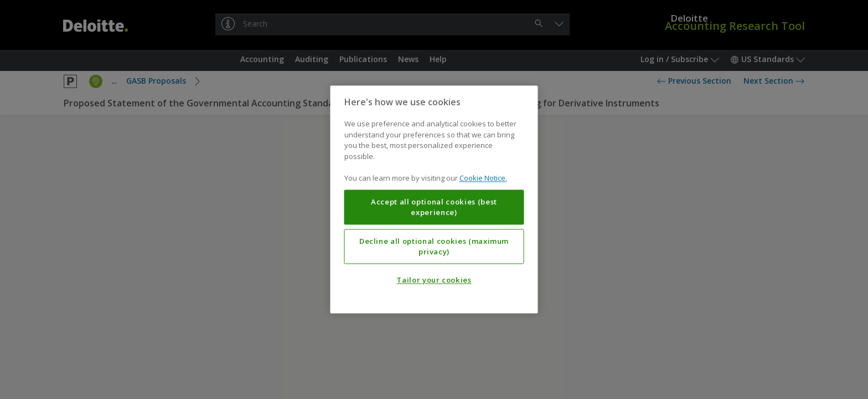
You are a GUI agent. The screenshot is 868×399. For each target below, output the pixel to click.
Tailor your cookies (434, 280)
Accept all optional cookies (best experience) (434, 207)
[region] (434, 199)
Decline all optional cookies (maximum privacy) (434, 247)
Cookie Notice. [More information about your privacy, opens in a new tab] (483, 178)
